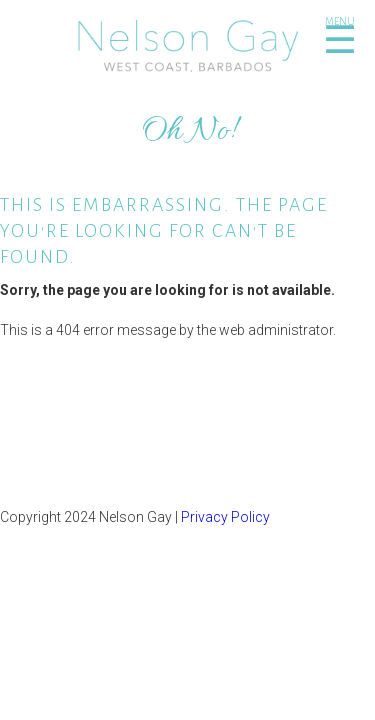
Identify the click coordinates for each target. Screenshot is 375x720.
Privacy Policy (225, 517)
